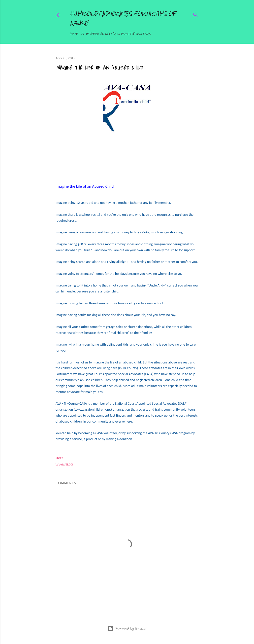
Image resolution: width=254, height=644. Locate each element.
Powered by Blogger (127, 629)
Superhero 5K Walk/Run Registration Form (116, 34)
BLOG (69, 465)
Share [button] (59, 458)
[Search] (195, 14)
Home (74, 34)
